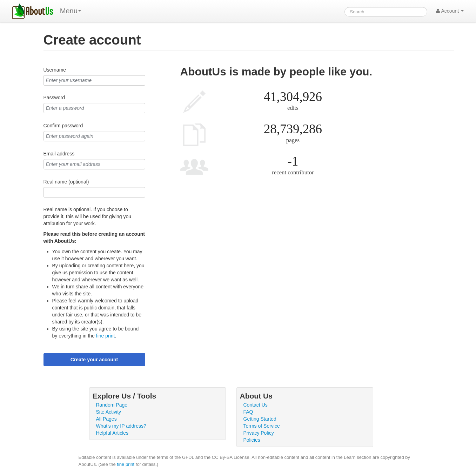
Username (55, 70)
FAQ (248, 412)
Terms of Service (262, 426)
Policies (252, 440)
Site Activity (109, 412)
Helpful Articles (112, 433)
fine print (106, 336)
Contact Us (256, 405)
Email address (59, 154)
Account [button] (450, 11)
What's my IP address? (121, 426)
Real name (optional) (66, 182)
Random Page (112, 405)
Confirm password (63, 126)
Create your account (94, 360)
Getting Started (260, 419)
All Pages (106, 419)
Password (54, 98)
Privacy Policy (259, 433)
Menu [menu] (71, 11)
